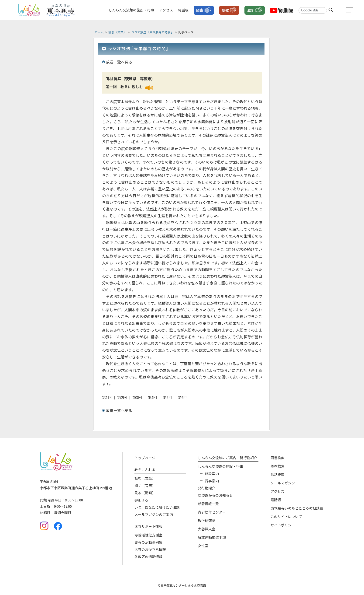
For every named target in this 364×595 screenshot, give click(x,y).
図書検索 (278, 458)
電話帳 (183, 10)
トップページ (145, 458)
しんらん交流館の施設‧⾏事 (221, 466)
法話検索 (278, 474)
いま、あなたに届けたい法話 (157, 507)
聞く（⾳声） (145, 485)
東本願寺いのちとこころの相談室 (297, 508)
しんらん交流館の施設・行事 (131, 10)
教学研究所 (207, 520)
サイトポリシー (283, 525)
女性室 (203, 546)
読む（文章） (117, 32)
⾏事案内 (212, 481)
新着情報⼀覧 (208, 504)
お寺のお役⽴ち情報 (150, 549)
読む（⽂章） (145, 478)
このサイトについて (286, 516)
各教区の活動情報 (148, 557)
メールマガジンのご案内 (154, 514)
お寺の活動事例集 (148, 542)
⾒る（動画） (145, 493)
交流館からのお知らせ (215, 495)
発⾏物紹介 (207, 488)
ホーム (99, 32)
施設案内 (212, 474)
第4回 (152, 397)
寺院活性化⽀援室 (148, 535)
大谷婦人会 (207, 529)
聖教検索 (278, 466)
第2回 (122, 397)
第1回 (107, 397)
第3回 (137, 397)
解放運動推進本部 (212, 537)
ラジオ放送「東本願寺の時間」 (152, 32)
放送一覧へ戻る (119, 62)
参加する (141, 500)
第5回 (167, 397)
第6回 (183, 397)
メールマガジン (283, 483)
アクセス (166, 10)
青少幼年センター (212, 512)
